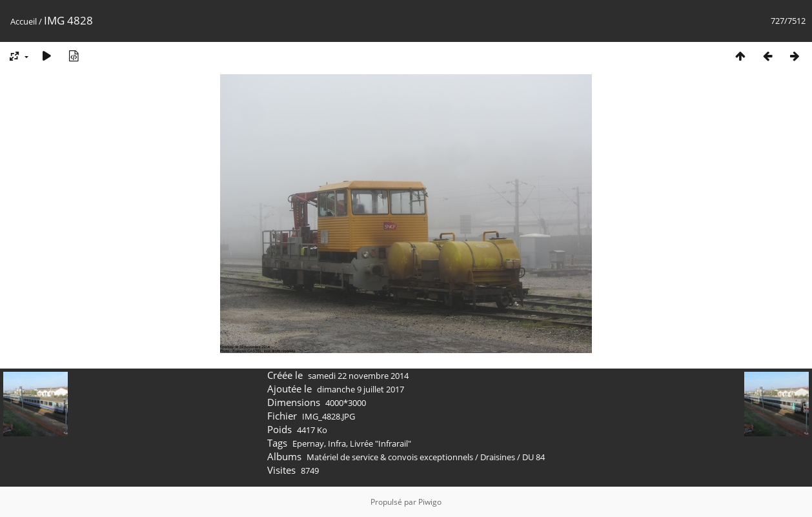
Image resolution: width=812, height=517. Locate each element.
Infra (337, 443)
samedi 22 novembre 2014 (358, 376)
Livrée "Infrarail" (381, 443)
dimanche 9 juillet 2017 (360, 389)
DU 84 (533, 457)
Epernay (308, 443)
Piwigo (430, 502)
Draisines (498, 457)
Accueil (24, 21)
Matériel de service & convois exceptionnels (390, 457)
